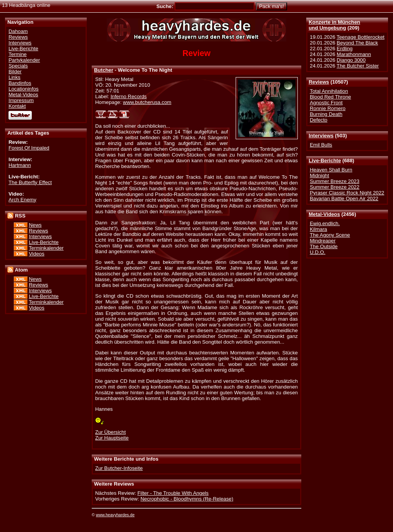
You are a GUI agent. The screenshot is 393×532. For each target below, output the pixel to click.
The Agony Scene (330, 235)
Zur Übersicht (111, 432)
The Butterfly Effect (30, 182)
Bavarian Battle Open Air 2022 (344, 198)
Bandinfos (20, 83)
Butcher (104, 70)
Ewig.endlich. (325, 223)
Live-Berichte (325, 161)
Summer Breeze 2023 (334, 181)
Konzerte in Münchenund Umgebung (334, 25)
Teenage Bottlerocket (361, 37)
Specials (18, 66)
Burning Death (326, 114)
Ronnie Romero (328, 108)
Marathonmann (354, 54)
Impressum (21, 100)
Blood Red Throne (330, 97)
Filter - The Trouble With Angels (173, 493)
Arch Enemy (22, 200)
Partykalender (24, 60)
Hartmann (20, 165)
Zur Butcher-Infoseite (119, 468)
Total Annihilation (329, 91)
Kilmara (318, 229)
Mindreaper (323, 241)
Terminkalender (46, 248)
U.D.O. (318, 252)
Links (14, 77)
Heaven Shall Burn (331, 170)
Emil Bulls (321, 145)
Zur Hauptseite (112, 438)
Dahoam (18, 31)
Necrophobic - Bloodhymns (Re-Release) (187, 499)
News (35, 225)
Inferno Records (129, 96)
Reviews (319, 82)
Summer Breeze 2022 (334, 187)
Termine (17, 54)
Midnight (319, 175)
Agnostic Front (326, 103)
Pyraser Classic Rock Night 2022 (347, 193)
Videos (36, 254)
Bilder (15, 72)
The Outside (324, 246)
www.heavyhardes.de (115, 515)
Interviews (321, 136)
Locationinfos (23, 89)
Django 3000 (351, 60)
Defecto (319, 120)
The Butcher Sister (358, 66)
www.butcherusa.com (147, 102)
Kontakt (17, 106)
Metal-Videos (324, 214)
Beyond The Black (357, 43)
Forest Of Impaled (29, 148)
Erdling (344, 49)
